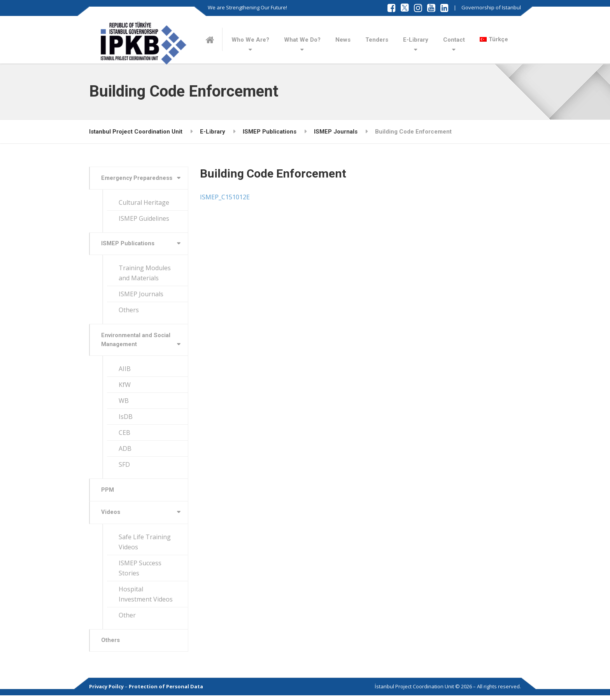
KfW (125, 387)
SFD (124, 467)
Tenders (377, 40)
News (343, 40)
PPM (108, 493)
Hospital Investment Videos (146, 598)
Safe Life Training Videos (145, 545)
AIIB (125, 371)
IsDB (126, 419)
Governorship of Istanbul (491, 7)
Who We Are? (250, 40)
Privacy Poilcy (106, 691)
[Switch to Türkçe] (494, 39)
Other (127, 619)
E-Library (416, 40)
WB (124, 403)
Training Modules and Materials (145, 274)
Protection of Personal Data (166, 691)
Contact (454, 40)
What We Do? (302, 40)
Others (129, 311)
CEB (124, 435)
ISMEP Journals (141, 295)
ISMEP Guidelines (144, 219)
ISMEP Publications (129, 244)
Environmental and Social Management (137, 342)
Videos (111, 516)
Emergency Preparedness (138, 178)
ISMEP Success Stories (140, 572)
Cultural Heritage (144, 203)
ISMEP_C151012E (225, 197)
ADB (125, 451)
